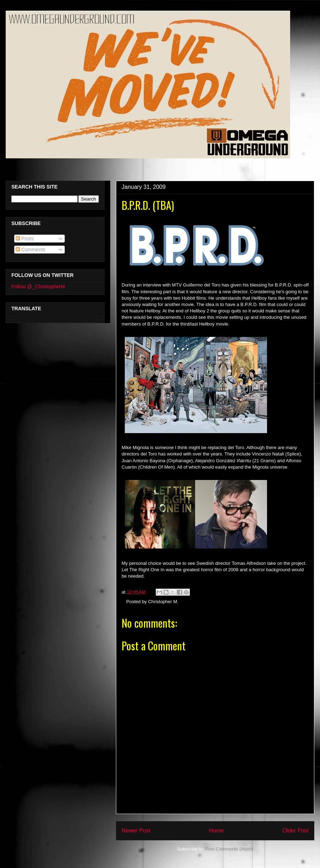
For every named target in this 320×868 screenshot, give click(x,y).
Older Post (295, 831)
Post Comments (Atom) (229, 849)
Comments (31, 250)
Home (217, 831)
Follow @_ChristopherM (38, 286)
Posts (25, 239)
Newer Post (136, 831)
